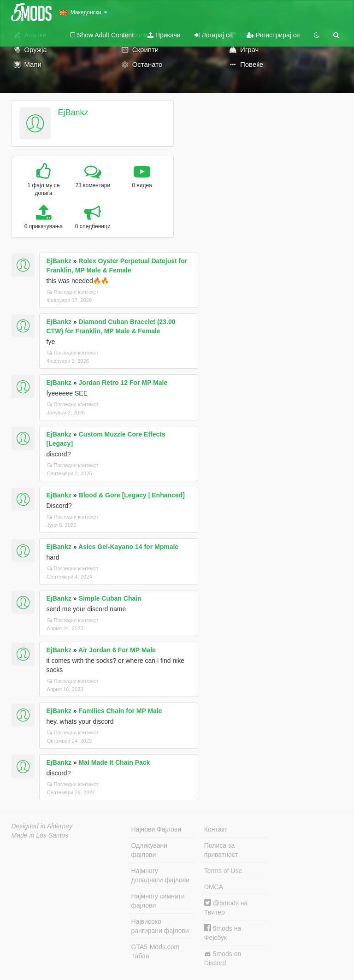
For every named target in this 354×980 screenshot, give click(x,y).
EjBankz (73, 112)
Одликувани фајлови (150, 850)
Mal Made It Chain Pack (115, 762)
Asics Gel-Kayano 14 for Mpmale (128, 547)
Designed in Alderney (42, 826)
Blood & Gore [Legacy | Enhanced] (132, 495)
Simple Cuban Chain (110, 598)
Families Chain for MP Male (121, 711)
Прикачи (164, 35)
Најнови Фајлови (156, 829)
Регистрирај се (273, 35)
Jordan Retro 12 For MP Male (123, 383)
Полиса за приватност (221, 850)
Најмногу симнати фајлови (158, 901)
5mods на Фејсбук (223, 933)
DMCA (214, 887)
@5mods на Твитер (226, 907)
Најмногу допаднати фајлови (161, 875)
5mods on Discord (223, 958)
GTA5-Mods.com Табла (156, 951)
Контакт (216, 829)
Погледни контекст (73, 292)
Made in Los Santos (40, 835)
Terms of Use (223, 871)
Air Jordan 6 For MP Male (117, 650)
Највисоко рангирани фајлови (160, 926)
